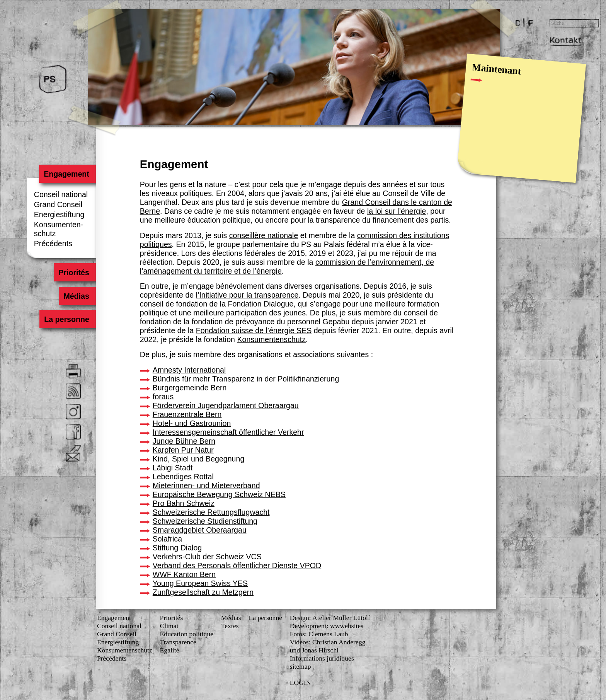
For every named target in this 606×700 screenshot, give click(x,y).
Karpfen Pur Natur (183, 450)
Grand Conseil (58, 204)
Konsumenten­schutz (125, 650)
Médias (76, 296)
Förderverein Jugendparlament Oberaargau (226, 405)
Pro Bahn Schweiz (184, 503)
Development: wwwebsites (327, 626)
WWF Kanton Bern (184, 574)
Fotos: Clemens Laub (319, 634)
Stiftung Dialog (177, 548)
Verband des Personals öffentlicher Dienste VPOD (237, 565)
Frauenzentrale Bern (187, 414)
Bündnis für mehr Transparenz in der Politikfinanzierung (246, 379)
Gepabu (336, 322)
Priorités (74, 273)
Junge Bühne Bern (184, 441)
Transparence (178, 642)
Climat (169, 626)
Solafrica (167, 539)
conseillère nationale (264, 235)
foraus (163, 397)
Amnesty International (189, 370)
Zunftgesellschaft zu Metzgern (203, 592)
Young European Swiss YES (200, 583)
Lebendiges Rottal (183, 477)
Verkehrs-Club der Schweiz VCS (207, 557)
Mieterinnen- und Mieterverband (206, 485)
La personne (67, 319)
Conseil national (61, 194)
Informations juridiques (322, 658)
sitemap (300, 666)
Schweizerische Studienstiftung (205, 521)
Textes (230, 626)
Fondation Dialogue (260, 304)
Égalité (170, 650)
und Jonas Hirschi (314, 650)
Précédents (53, 244)
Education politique (187, 634)
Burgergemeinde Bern (190, 388)
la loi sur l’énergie (397, 211)
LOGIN (300, 683)
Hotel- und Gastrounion (192, 423)
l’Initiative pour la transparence (247, 295)
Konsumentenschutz (271, 339)
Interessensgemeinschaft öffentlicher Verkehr (228, 432)
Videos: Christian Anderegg (328, 642)
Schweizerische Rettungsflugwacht (211, 512)
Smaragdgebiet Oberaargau (200, 530)
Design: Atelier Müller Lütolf (330, 618)
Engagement (66, 174)
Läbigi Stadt (173, 468)
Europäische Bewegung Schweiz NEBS (219, 494)
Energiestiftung (59, 215)
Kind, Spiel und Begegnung (199, 459)
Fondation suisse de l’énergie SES (254, 330)
